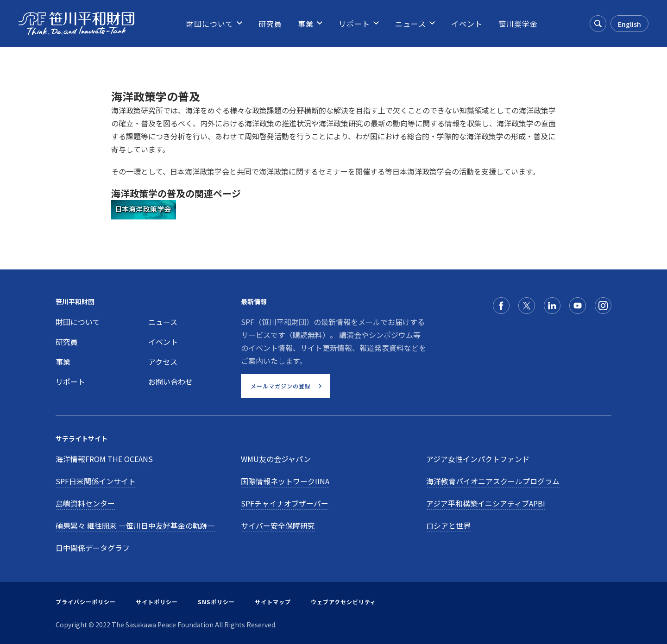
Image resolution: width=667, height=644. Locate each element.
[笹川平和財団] (76, 24)
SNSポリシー (216, 602)
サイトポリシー (157, 602)
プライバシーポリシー (86, 602)
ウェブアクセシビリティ (343, 602)
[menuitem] (210, 24)
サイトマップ (273, 602)
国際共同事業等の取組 (148, 235)
